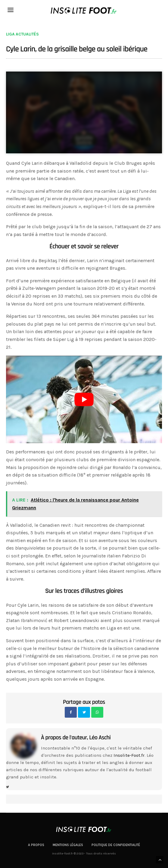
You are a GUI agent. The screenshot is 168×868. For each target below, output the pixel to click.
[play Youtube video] (84, 399)
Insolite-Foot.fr (129, 755)
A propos (36, 845)
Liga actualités (22, 34)
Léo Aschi (100, 738)
